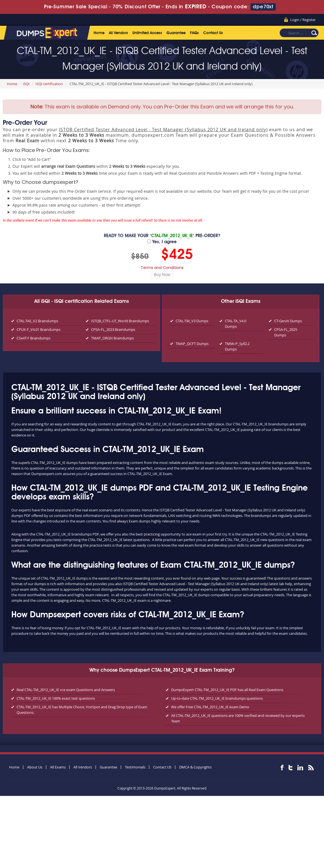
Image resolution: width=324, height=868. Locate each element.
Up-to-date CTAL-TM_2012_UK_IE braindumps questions (217, 698)
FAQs (194, 33)
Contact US (162, 767)
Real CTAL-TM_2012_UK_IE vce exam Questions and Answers (66, 690)
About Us (35, 767)
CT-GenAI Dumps (288, 321)
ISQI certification (49, 84)
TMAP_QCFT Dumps (192, 344)
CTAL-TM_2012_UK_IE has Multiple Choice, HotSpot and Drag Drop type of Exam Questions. (82, 710)
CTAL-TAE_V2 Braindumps (37, 321)
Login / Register (303, 20)
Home (99, 33)
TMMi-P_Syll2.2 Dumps (237, 346)
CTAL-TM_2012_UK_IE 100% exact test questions (56, 698)
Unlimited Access (147, 33)
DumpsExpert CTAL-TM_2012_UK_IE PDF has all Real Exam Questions (227, 690)
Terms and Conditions (162, 268)
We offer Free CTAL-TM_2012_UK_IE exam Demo (210, 707)
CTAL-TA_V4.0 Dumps (236, 324)
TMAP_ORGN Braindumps (112, 338)
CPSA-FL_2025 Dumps (286, 332)
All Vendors (118, 33)
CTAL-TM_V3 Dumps (192, 321)
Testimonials (135, 767)
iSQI (26, 84)
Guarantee (176, 33)
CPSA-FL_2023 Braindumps (113, 329)
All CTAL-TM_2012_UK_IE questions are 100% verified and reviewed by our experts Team (238, 718)
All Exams (58, 767)
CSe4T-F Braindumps (34, 338)
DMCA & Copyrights (195, 767)
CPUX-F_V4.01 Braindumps (38, 329)
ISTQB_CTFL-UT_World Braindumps (120, 321)
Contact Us (213, 33)
